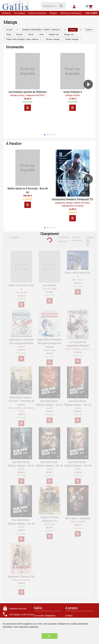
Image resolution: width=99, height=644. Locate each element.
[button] (90, 93)
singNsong (60, 203)
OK (49, 636)
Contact (69, 616)
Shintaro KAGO (17, 95)
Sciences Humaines (37, 13)
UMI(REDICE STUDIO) (73, 206)
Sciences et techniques (71, 13)
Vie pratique (20, 13)
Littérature (6, 13)
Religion (53, 13)
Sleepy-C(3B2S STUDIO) (78, 203)
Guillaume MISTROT (35, 95)
